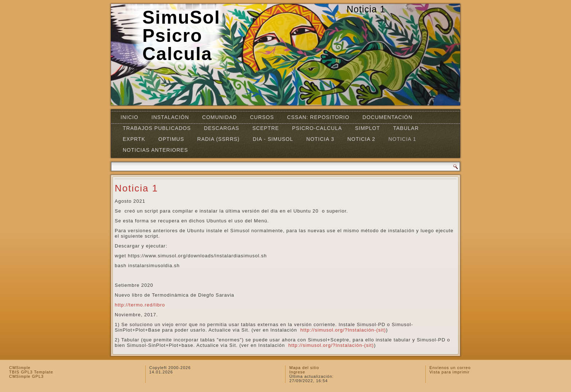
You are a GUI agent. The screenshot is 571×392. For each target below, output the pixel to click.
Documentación (387, 117)
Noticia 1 (402, 139)
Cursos (262, 117)
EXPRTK (134, 139)
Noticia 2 (361, 139)
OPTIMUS (171, 139)
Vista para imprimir (450, 372)
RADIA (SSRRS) (218, 139)
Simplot (367, 128)
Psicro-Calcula (317, 128)
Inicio (129, 117)
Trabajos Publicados (157, 128)
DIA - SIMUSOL (273, 139)
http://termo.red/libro (140, 305)
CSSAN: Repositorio (318, 117)
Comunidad (219, 117)
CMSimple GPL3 (26, 376)
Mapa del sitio (304, 368)
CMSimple (20, 368)
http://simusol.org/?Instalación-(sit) (342, 330)
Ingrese (297, 372)
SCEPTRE (266, 128)
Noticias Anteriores (155, 150)
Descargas (222, 128)
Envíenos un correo (450, 368)
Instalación (170, 117)
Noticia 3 (320, 139)
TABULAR (406, 128)
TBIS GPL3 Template (31, 372)
